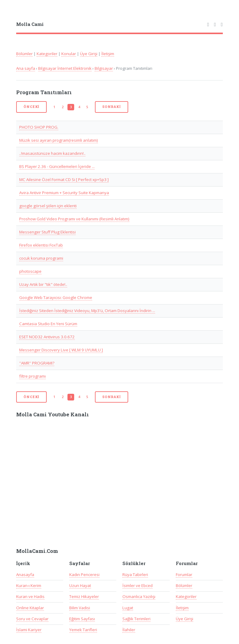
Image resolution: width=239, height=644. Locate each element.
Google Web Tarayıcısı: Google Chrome (56, 297)
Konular (69, 54)
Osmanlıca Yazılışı (139, 596)
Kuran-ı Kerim (29, 585)
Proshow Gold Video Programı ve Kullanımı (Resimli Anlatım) (74, 219)
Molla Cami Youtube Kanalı (53, 415)
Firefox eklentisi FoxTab (41, 245)
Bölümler (24, 54)
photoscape (30, 271)
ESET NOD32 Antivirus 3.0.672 (47, 337)
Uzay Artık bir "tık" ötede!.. (43, 284)
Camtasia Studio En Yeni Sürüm (48, 324)
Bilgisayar (104, 68)
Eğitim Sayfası (82, 619)
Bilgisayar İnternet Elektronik (65, 68)
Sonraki (112, 107)
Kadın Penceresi (84, 575)
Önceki (31, 107)
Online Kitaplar (30, 608)
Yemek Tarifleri (83, 630)
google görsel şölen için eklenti (48, 206)
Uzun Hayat (80, 585)
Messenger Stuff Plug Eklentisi (47, 232)
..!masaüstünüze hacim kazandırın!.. (52, 153)
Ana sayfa (26, 68)
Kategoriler (47, 54)
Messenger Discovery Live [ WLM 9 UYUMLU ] (61, 350)
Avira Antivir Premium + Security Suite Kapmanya (64, 193)
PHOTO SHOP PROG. (39, 127)
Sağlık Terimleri (136, 619)
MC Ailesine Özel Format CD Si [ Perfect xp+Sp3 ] (64, 180)
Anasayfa (25, 575)
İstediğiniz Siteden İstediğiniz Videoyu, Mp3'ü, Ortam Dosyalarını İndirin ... (87, 311)
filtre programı (33, 376)
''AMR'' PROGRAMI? (37, 363)
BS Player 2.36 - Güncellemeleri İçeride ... (57, 166)
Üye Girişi (89, 54)
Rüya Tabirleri (135, 575)
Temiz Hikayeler (84, 596)
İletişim (108, 54)
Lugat (128, 608)
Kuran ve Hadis (30, 596)
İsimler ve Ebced (138, 585)
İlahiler (129, 630)
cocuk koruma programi (41, 258)
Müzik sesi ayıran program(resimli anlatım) (59, 140)
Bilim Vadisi (80, 608)
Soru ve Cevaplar (32, 619)
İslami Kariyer (29, 630)
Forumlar (184, 575)
